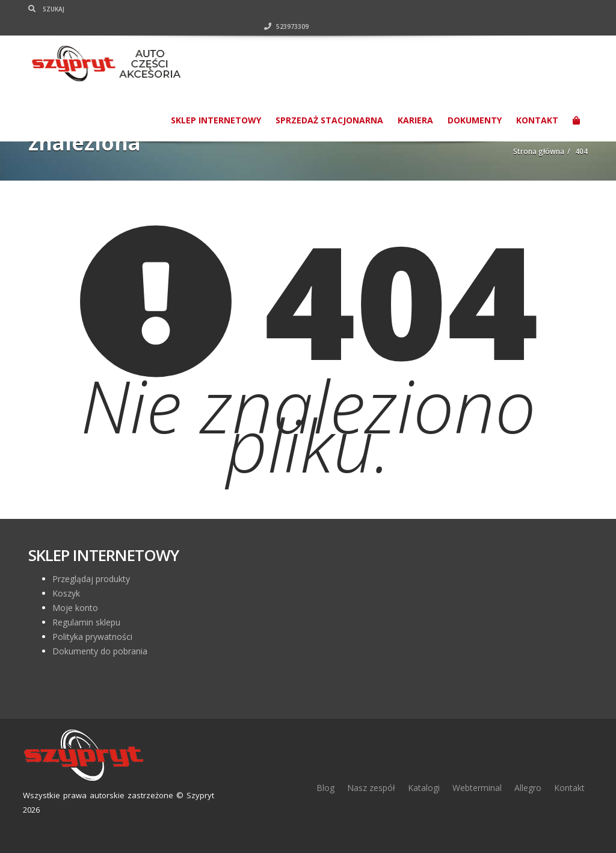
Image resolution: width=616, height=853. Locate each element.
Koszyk (66, 593)
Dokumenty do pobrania (100, 651)
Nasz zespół (371, 788)
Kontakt (537, 103)
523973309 (565, 9)
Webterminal (477, 788)
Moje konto (75, 608)
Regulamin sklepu (86, 622)
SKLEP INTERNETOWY (216, 103)
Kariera (415, 103)
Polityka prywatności (92, 637)
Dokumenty (475, 103)
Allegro (528, 788)
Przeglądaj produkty (91, 579)
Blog (325, 788)
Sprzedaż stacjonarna (329, 103)
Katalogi (424, 788)
